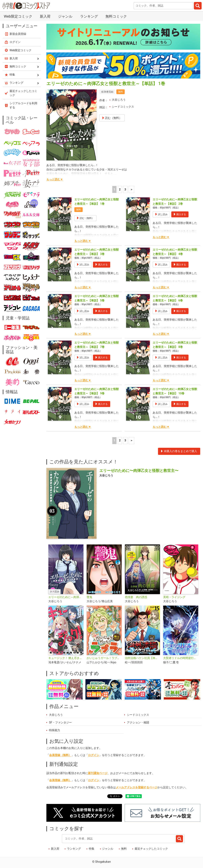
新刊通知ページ (98, 773)
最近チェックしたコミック (151, 849)
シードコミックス (123, 107)
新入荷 (45, 16)
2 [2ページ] (120, 190)
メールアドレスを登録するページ (137, 787)
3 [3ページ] (125, 190)
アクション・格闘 (138, 723)
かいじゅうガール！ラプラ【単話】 (104, 658)
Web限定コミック (18, 16)
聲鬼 (89, 597)
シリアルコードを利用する (23, 105)
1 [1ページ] (114, 190)
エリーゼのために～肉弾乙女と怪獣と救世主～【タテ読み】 (66, 597)
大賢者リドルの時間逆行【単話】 (181, 658)
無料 (124, 849)
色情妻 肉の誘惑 (136, 597)
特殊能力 (55, 730)
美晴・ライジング (174, 597)
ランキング (89, 16)
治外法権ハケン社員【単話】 (142, 658)
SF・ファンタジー (60, 723)
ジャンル (65, 16)
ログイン (94, 755)
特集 (92, 849)
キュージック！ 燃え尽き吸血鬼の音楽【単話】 (66, 658)
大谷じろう (119, 100)
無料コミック (116, 16)
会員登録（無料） (60, 755)
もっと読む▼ (55, 179)
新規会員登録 (18, 34)
